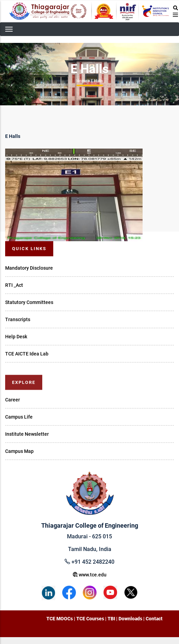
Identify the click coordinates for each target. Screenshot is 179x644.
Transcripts (18, 319)
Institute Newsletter (27, 434)
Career (13, 400)
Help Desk (16, 337)
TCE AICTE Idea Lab (27, 354)
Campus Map (19, 451)
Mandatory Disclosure (29, 268)
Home (82, 81)
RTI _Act (14, 285)
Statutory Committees (29, 302)
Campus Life (19, 417)
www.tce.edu (90, 575)
